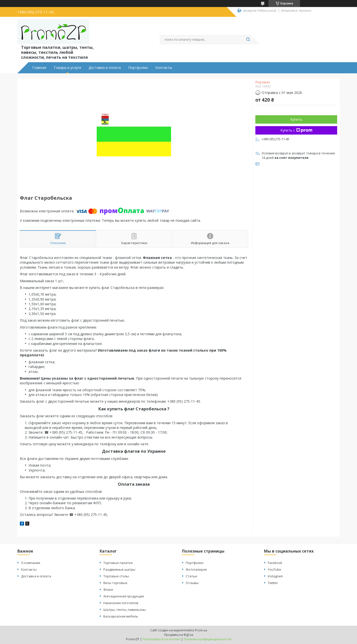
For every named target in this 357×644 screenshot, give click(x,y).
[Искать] (248, 40)
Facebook (275, 563)
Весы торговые (115, 583)
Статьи (191, 576)
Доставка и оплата (105, 68)
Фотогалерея (196, 569)
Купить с (296, 130)
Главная (39, 68)
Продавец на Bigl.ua (179, 635)
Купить (296, 119)
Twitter (273, 583)
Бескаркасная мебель (121, 616)
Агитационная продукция (124, 596)
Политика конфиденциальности (208, 639)
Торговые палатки (118, 563)
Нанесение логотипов (121, 603)
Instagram (275, 576)
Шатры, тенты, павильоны (125, 610)
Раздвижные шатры (119, 569)
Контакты (164, 68)
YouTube (274, 569)
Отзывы (192, 583)
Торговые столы (116, 576)
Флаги (108, 589)
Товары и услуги (67, 68)
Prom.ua (201, 630)
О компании (31, 563)
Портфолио (138, 68)
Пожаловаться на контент (162, 639)
